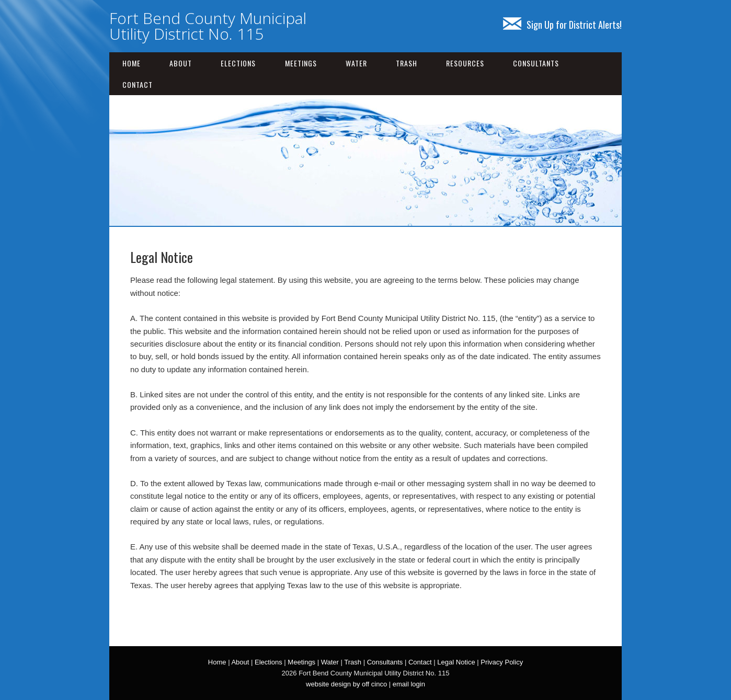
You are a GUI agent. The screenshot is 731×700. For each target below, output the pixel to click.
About (181, 63)
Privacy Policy (502, 662)
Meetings (301, 63)
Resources (465, 63)
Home (132, 63)
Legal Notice (456, 662)
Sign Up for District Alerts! (562, 25)
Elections (238, 63)
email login (409, 684)
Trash (407, 63)
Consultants (536, 63)
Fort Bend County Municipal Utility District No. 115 (208, 26)
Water (356, 63)
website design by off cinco (346, 684)
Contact (138, 84)
